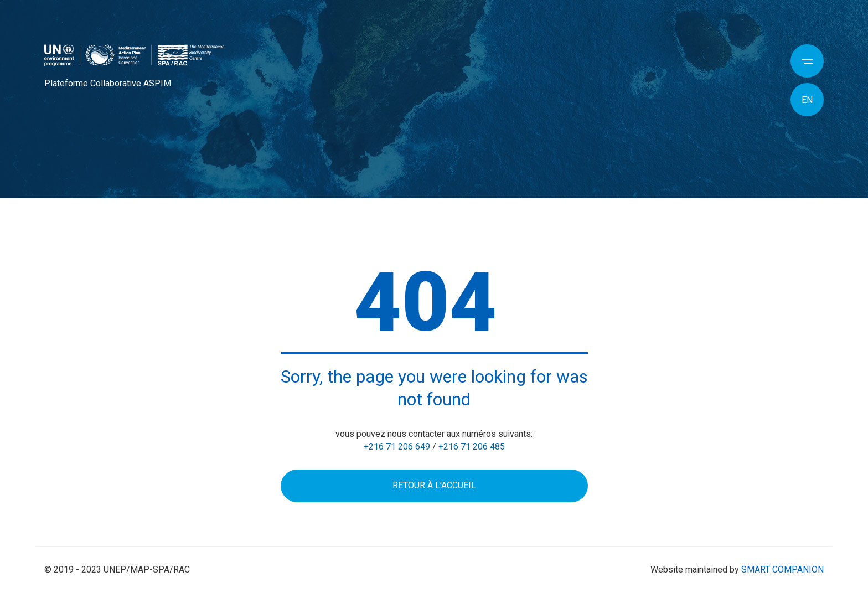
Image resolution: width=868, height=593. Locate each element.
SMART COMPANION (782, 569)
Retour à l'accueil (434, 485)
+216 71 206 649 (397, 447)
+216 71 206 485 (472, 447)
